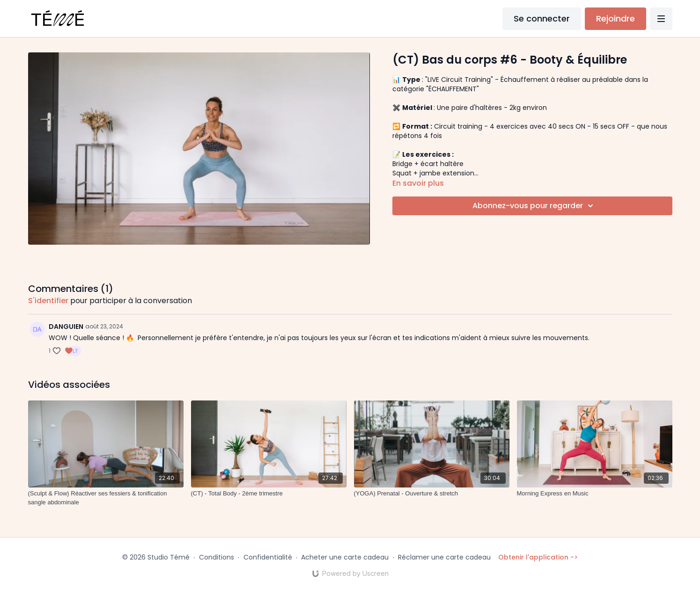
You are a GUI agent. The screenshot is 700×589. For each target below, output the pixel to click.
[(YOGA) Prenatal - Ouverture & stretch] (432, 494)
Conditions (217, 557)
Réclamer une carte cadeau (444, 557)
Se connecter (542, 18)
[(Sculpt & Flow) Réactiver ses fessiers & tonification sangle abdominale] (106, 498)
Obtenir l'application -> (538, 557)
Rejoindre (615, 18)
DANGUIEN (66, 327)
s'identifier (48, 301)
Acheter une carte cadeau (345, 557)
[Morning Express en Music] (595, 494)
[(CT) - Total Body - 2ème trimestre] (269, 494)
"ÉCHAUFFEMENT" (453, 89)
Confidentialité (268, 557)
